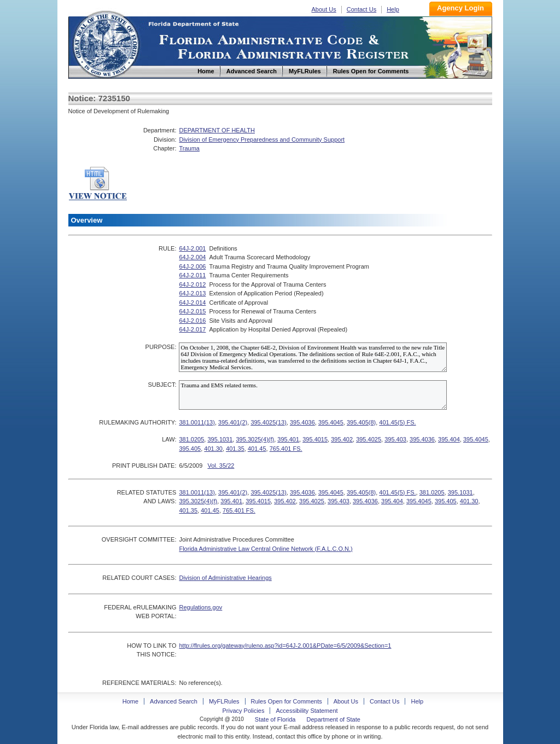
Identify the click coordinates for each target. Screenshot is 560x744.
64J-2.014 (192, 303)
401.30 (213, 449)
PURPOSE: (161, 347)
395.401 (288, 439)
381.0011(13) (197, 422)
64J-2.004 (192, 257)
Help (393, 9)
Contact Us (361, 9)
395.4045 (331, 422)
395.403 (395, 439)
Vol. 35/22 (221, 466)
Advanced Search (174, 701)
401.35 (235, 449)
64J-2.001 (192, 248)
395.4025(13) (268, 422)
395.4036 (302, 422)
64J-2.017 (192, 329)
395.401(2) (233, 422)
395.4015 (315, 439)
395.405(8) (361, 422)
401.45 (257, 449)
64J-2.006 (192, 266)
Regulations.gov (200, 607)
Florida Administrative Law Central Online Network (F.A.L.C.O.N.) (266, 549)
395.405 (190, 449)
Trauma (189, 148)
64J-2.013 (192, 293)
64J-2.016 (192, 321)
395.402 (342, 439)
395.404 (449, 439)
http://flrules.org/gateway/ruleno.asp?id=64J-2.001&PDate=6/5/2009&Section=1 (285, 646)
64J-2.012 (192, 284)
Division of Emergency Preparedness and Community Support (262, 139)
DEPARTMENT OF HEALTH (217, 130)
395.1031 (220, 439)
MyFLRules (224, 701)
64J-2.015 (192, 311)
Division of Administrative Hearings (225, 578)
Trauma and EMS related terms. (313, 395)
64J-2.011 (192, 275)
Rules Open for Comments (287, 701)
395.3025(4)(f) (255, 439)
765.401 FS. (286, 449)
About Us (324, 9)
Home (106, 43)
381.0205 (191, 439)
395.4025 (369, 439)
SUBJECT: (162, 385)
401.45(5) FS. (397, 422)
